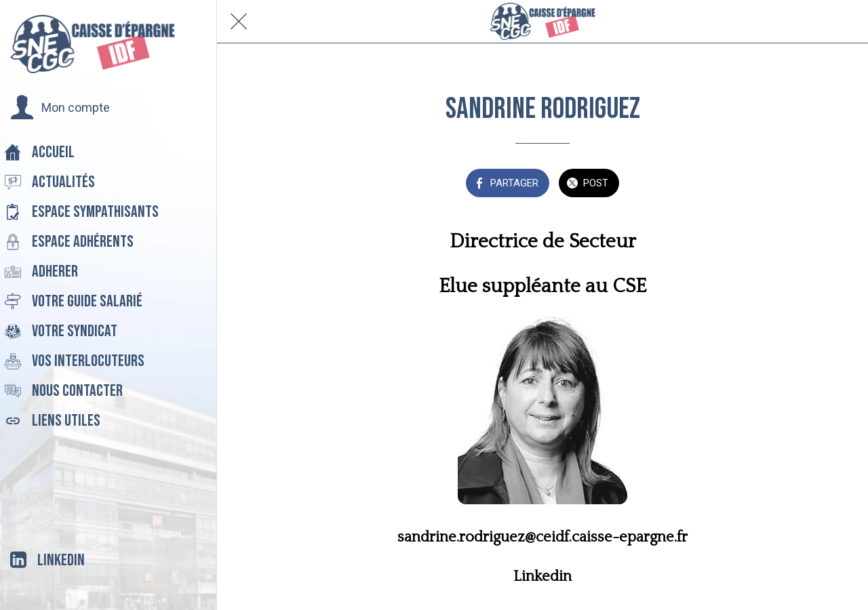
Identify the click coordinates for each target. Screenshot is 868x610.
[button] (60, 108)
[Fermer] (239, 22)
